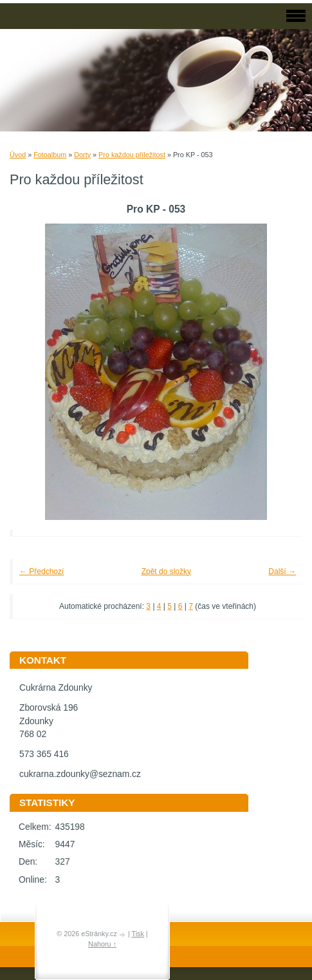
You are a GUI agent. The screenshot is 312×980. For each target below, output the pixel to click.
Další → (282, 572)
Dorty (82, 155)
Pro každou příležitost (132, 155)
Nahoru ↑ (102, 944)
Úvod (18, 155)
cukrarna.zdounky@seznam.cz (80, 774)
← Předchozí (41, 572)
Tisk (137, 934)
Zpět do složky (166, 572)
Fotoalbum (50, 155)
